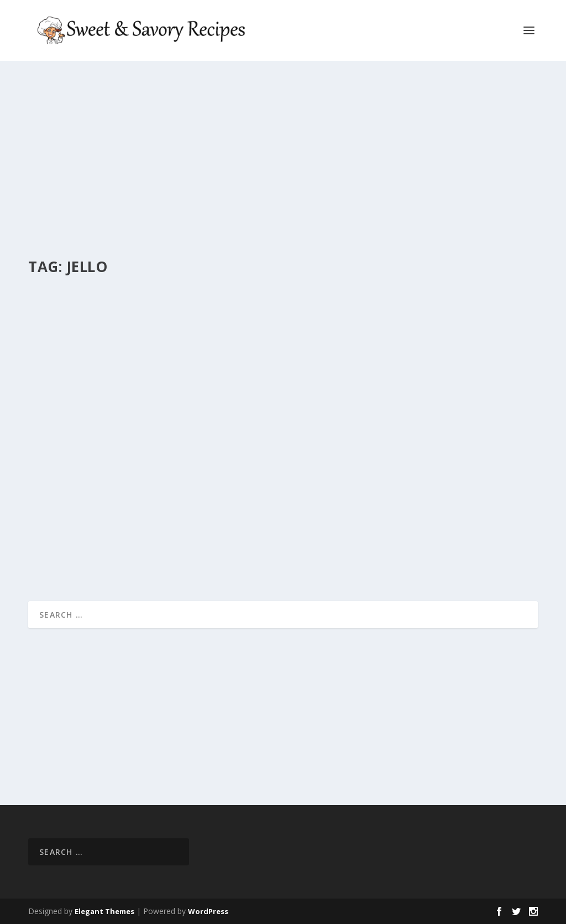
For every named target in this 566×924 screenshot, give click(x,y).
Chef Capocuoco (75, 496)
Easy (160, 496)
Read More (68, 553)
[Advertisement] (280, 160)
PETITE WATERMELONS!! (356, 438)
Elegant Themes (104, 911)
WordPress (208, 911)
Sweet (179, 496)
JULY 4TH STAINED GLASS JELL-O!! (116, 478)
